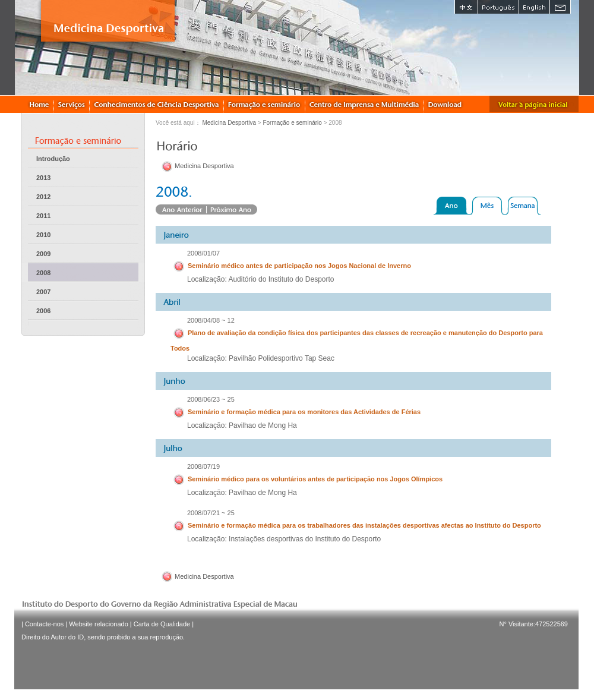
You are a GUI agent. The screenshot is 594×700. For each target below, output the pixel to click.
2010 (43, 235)
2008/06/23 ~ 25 (211, 399)
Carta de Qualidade (162, 624)
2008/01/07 (203, 253)
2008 (43, 273)
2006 (43, 311)
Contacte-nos (44, 624)
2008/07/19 (203, 466)
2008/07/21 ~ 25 (211, 513)
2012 (43, 197)
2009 (43, 254)
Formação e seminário (292, 123)
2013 (43, 178)
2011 (43, 216)
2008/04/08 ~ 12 (211, 320)
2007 (43, 292)
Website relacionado (98, 624)
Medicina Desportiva (229, 123)
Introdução (53, 159)
